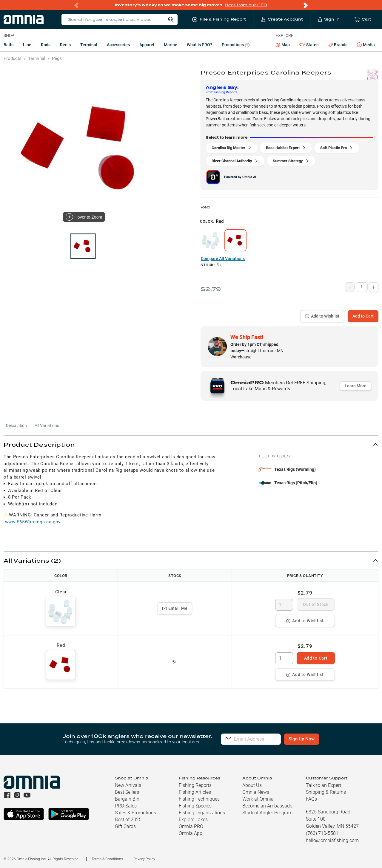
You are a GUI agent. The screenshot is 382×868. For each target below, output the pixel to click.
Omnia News (256, 792)
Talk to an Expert (324, 785)
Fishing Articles (195, 792)
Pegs (57, 58)
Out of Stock (316, 604)
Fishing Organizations (202, 813)
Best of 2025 (128, 820)
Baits (9, 45)
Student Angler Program (267, 813)
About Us (252, 785)
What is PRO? (200, 45)
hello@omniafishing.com (332, 840)
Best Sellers (127, 792)
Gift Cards (125, 826)
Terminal (89, 45)
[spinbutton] (284, 605)
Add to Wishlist (322, 316)
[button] (191, 444)
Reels (65, 45)
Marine (171, 45)
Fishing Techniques (199, 799)
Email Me (175, 608)
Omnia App (191, 833)
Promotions (236, 45)
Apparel (147, 45)
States (309, 45)
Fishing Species (195, 806)
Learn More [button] (356, 386)
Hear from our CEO (246, 5)
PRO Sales (126, 806)
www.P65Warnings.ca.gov (33, 522)
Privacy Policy (144, 859)
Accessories (118, 45)
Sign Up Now (318, 739)
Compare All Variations (223, 259)
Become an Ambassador (268, 806)
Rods (46, 45)
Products (13, 58)
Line (27, 45)
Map (283, 45)
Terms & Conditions (107, 859)
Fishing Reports (195, 785)
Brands (338, 45)
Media (366, 45)
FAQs (311, 799)
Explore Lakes (193, 820)
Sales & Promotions (135, 813)
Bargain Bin (127, 799)
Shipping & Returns (326, 792)
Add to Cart (363, 316)
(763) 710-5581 (322, 833)
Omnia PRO (191, 826)
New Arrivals (128, 785)
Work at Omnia (258, 799)
